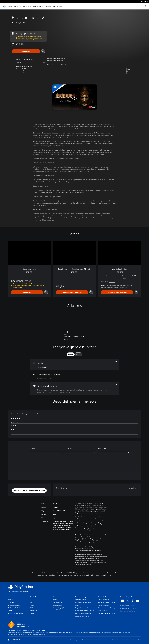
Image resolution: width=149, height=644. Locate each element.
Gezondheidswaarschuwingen (85, 549)
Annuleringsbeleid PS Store (106, 602)
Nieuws (41, 6)
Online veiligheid (58, 605)
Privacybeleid (77, 640)
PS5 (15, 6)
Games (10, 6)
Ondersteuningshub (81, 600)
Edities (32, 448)
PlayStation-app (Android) (128, 608)
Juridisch (68, 640)
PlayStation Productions (15, 608)
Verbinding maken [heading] (127, 597)
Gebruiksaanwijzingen (82, 616)
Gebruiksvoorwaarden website (92, 640)
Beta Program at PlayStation (129, 611)
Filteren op (68, 448)
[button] (55, 61)
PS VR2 (32, 605)
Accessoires (33, 6)
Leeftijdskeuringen (104, 605)
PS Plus (25, 6)
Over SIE (10, 600)
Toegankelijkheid (58, 602)
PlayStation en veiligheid (83, 602)
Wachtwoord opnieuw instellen (85, 611)
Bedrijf (10, 611)
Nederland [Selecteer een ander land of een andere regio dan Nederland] (14, 640)
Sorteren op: (102, 448)
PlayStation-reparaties (82, 608)
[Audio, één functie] (74, 365)
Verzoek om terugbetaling (83, 613)
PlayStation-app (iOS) (127, 606)
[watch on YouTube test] (92, 107)
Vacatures (11, 602)
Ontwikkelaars (102, 611)
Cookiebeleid (114, 640)
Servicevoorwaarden (104, 600)
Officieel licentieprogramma (107, 613)
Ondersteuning (56, 6)
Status (77, 605)
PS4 (20, 6)
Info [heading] (9, 597)
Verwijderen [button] (133, 488)
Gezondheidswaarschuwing (106, 608)
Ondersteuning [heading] (81, 597)
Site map (106, 640)
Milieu (55, 600)
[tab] (71, 354)
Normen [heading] (56, 597)
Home (9, 592)
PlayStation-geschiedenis (15, 613)
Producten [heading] (34, 597)
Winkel (48, 6)
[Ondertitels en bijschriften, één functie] (74, 376)
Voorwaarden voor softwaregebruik (130, 640)
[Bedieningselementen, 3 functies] (74, 389)
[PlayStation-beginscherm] (4, 6)
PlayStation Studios (14, 605)
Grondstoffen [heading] (103, 597)
